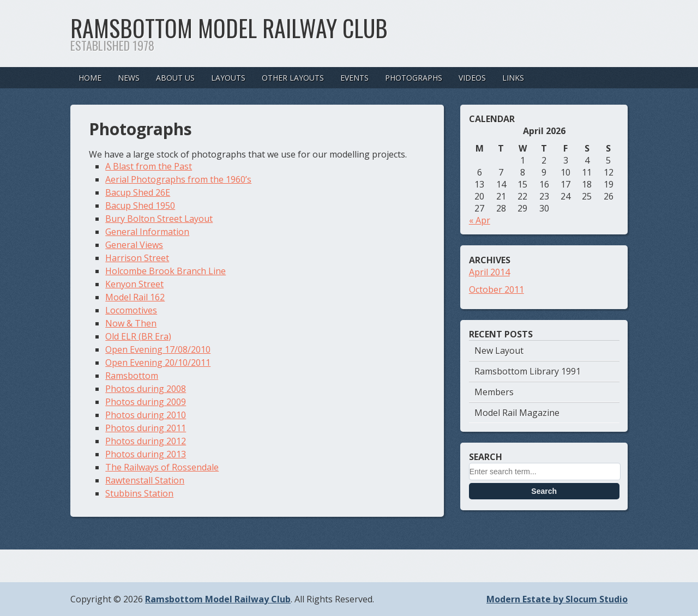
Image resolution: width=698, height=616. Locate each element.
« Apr (480, 220)
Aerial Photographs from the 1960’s (178, 179)
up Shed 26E (145, 192)
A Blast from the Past (149, 166)
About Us (175, 78)
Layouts (228, 78)
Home (90, 78)
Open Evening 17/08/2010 (158, 349)
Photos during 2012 (146, 441)
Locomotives (131, 310)
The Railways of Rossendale (162, 467)
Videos (472, 78)
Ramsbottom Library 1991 (528, 371)
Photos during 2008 (146, 389)
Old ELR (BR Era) (138, 336)
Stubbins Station (139, 493)
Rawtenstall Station (145, 480)
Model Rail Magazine (517, 413)
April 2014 (489, 272)
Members (494, 392)
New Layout (499, 351)
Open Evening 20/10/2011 (158, 363)
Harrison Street (137, 258)
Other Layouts (293, 78)
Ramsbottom (132, 376)
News (129, 78)
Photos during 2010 (146, 415)
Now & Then (131, 323)
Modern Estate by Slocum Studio (557, 599)
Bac (113, 192)
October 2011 (497, 289)
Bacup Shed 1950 (140, 206)
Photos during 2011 (146, 428)
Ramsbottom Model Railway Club (229, 28)
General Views (134, 245)
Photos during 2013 (146, 454)
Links (513, 78)
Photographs (414, 78)
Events (354, 78)
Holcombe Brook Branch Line (166, 271)
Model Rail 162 (135, 297)
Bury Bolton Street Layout (159, 219)
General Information (147, 232)
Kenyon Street (134, 284)
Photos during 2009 (146, 402)
